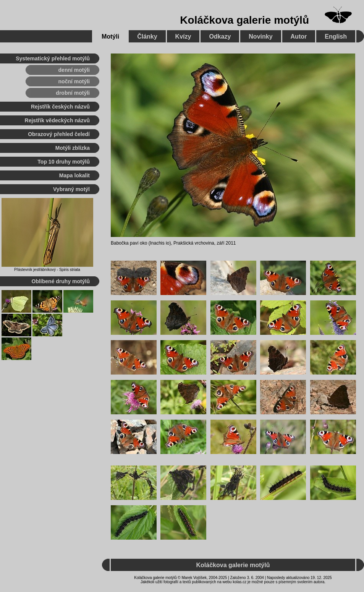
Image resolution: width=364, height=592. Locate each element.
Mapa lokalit (74, 175)
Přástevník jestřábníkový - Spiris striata (47, 270)
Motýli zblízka (73, 148)
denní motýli (74, 70)
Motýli (110, 36)
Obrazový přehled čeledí (59, 134)
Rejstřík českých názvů (60, 107)
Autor (299, 36)
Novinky (260, 36)
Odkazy (220, 36)
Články (147, 36)
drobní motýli (73, 93)
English (336, 36)
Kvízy (183, 36)
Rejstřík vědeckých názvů (57, 120)
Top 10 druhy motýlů (64, 162)
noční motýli (74, 81)
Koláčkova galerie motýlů (244, 20)
